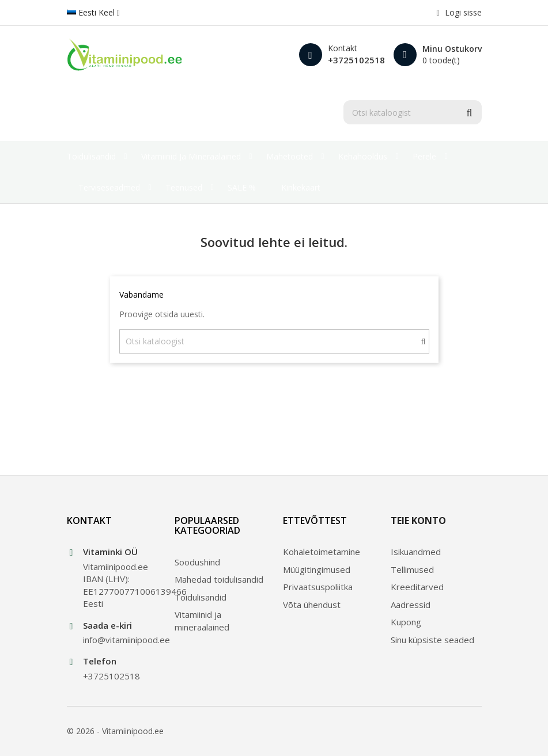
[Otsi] (413, 112)
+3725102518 (356, 60)
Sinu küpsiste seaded (432, 640)
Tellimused (412, 569)
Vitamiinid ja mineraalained (202, 620)
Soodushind (197, 562)
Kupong (406, 622)
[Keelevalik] (93, 13)
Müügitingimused (317, 569)
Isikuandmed (416, 552)
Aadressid (411, 605)
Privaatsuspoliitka (318, 587)
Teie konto (418, 521)
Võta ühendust (312, 605)
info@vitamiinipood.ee (120, 640)
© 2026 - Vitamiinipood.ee (115, 731)
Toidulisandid (201, 597)
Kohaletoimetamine (322, 552)
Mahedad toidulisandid (219, 579)
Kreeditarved (417, 587)
